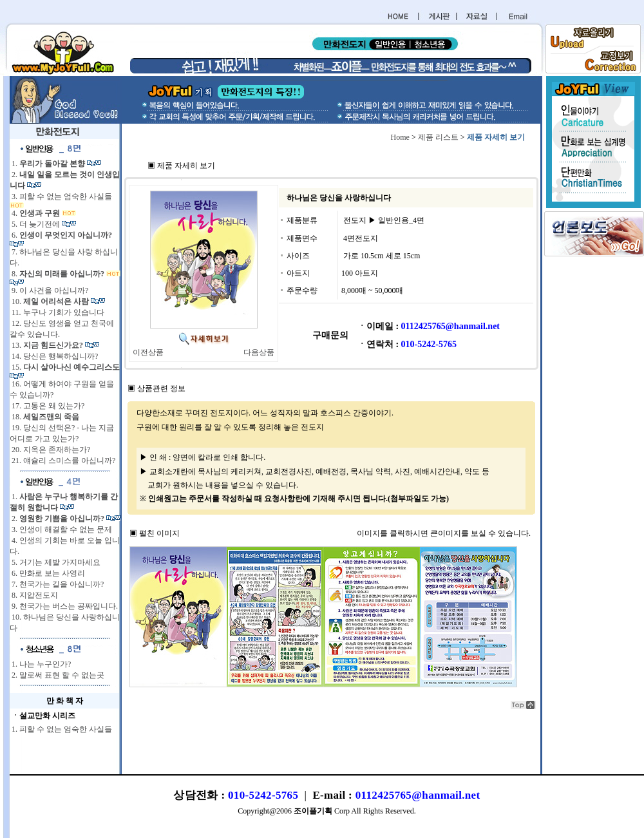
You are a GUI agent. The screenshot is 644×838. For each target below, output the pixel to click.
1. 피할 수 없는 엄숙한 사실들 (61, 729)
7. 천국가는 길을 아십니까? (57, 584)
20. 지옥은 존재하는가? (50, 450)
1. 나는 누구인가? (40, 664)
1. (48, 164)
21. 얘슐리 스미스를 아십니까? (62, 461)
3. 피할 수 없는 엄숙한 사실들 (61, 196)
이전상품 (148, 352)
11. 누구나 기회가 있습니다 (57, 312)
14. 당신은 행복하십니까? (54, 356)
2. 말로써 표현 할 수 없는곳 (57, 675)
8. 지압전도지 (34, 595)
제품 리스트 (438, 137)
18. (44, 417)
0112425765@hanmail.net (418, 795)
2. (58, 519)
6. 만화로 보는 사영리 (47, 573)
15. (65, 367)
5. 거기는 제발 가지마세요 (55, 562)
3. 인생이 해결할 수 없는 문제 (61, 529)
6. (61, 235)
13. (47, 345)
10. (50, 301)
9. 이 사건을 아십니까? (49, 290)
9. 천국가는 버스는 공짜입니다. (64, 606)
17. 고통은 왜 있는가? (47, 406)
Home (400, 137)
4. (36, 213)
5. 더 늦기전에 (36, 224)
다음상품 (259, 352)
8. (58, 274)
